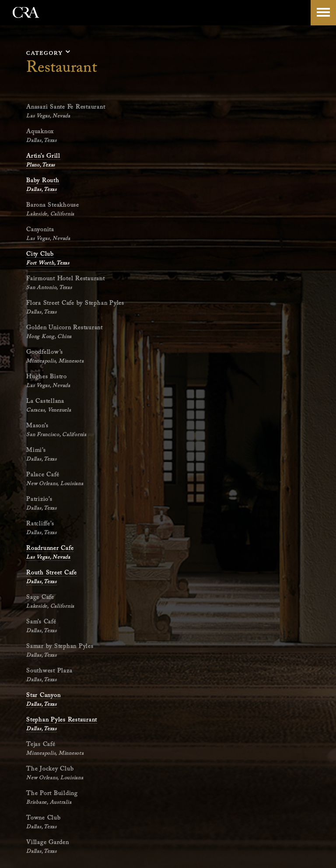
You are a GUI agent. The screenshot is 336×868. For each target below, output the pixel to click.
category (45, 53)
